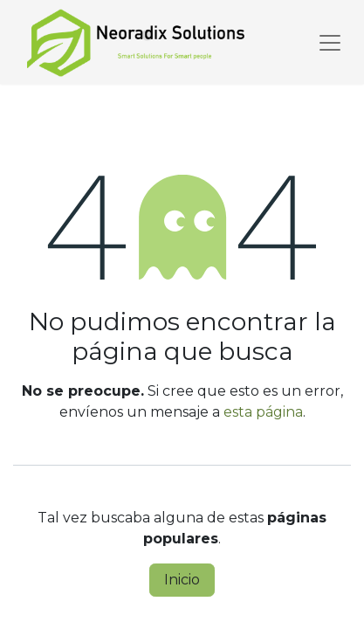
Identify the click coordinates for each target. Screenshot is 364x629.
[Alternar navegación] (330, 42)
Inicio (182, 580)
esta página (263, 412)
